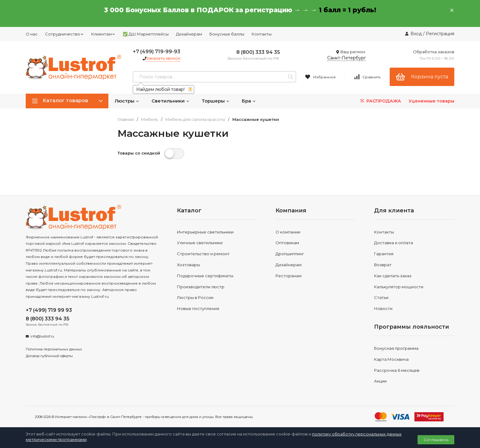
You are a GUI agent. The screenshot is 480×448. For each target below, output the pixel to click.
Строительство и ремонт (203, 254)
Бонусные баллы (227, 34)
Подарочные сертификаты (205, 276)
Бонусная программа (396, 348)
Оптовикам (287, 243)
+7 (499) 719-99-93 (157, 52)
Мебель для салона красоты (195, 119)
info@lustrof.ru (42, 336)
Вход (416, 34)
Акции (380, 381)
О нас (32, 34)
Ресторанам (289, 276)
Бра (249, 101)
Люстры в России (195, 297)
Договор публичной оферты (49, 356)
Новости (383, 308)
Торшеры (216, 101)
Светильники (171, 101)
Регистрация (440, 34)
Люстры (127, 101)
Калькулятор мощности (399, 287)
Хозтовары (188, 265)
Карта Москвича (391, 359)
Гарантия (384, 254)
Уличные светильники (200, 243)
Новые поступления (198, 308)
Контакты (262, 34)
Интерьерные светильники (205, 232)
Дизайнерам (189, 34)
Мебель (150, 119)
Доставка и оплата (394, 243)
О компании (288, 232)
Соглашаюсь (436, 440)
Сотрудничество (64, 34)
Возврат (383, 265)
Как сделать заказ (393, 276)
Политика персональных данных (54, 349)
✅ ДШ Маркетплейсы (146, 34)
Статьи (381, 297)
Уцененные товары (431, 101)
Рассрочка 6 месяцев (397, 370)
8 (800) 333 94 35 (258, 52)
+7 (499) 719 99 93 (49, 310)
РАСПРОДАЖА (380, 101)
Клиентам (103, 34)
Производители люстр (201, 287)
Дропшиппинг (290, 254)
